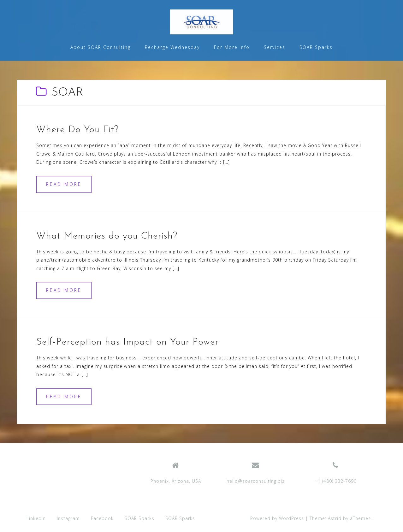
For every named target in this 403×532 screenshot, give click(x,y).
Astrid (335, 518)
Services (275, 47)
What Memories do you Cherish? (107, 236)
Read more (64, 184)
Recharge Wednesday (172, 47)
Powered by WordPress (277, 518)
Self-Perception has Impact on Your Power (127, 342)
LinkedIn (36, 518)
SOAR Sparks (316, 47)
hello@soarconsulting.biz (256, 481)
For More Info (232, 47)
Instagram (68, 518)
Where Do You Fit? (77, 130)
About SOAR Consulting (101, 47)
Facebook (102, 518)
